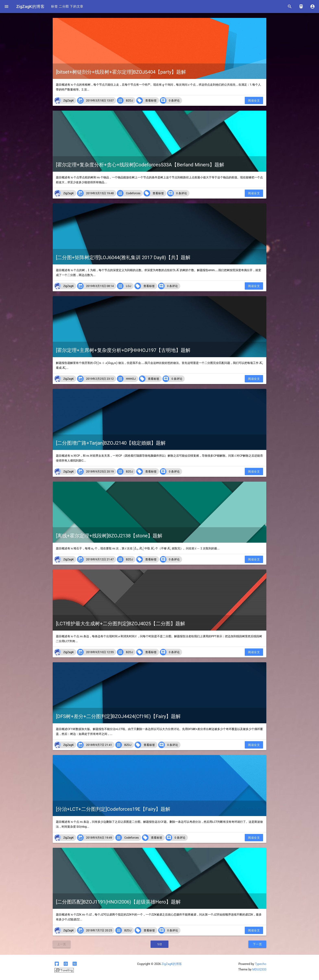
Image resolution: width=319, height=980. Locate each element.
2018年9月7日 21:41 (99, 745)
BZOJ (129, 100)
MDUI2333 (259, 969)
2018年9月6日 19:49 (99, 838)
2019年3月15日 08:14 (100, 286)
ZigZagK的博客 (30, 7)
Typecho (261, 964)
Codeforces (133, 193)
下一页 (257, 944)
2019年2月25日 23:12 (100, 379)
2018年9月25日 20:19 (100, 471)
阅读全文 (254, 100)
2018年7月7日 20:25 (99, 930)
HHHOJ (131, 379)
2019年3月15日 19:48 (100, 193)
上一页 (62, 944)
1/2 (160, 944)
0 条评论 (174, 100)
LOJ (129, 286)
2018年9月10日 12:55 (100, 652)
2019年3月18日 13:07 (100, 100)
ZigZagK (69, 100)
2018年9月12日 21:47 (100, 559)
